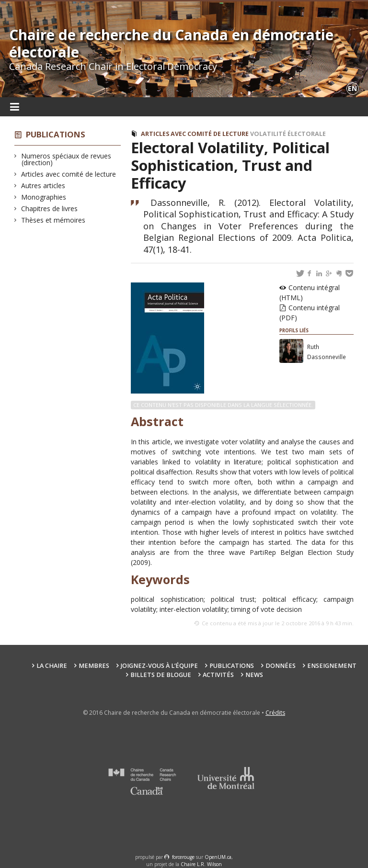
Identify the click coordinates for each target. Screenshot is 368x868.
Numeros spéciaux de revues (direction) (66, 159)
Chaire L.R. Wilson (201, 864)
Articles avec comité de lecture (69, 174)
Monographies (44, 197)
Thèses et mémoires (53, 220)
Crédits (275, 713)
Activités (218, 675)
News (254, 675)
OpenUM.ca (218, 857)
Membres (94, 666)
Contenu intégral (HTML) (310, 293)
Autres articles (43, 186)
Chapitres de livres (50, 209)
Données (281, 666)
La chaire (52, 666)
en (352, 88)
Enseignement (332, 666)
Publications (56, 134)
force (183, 857)
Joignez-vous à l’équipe (159, 666)
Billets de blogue (161, 675)
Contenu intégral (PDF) (310, 313)
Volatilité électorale (288, 134)
